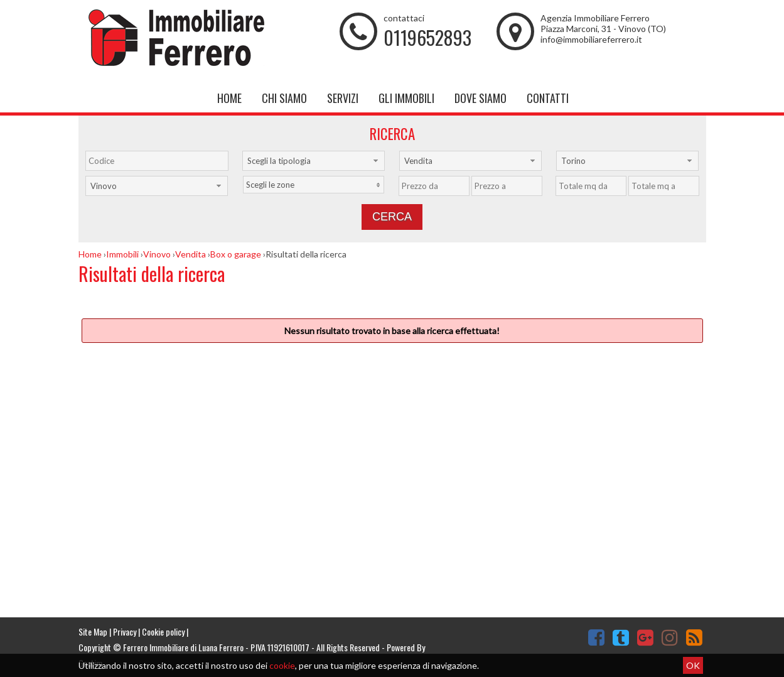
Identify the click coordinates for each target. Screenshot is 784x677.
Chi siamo (284, 98)
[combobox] (314, 161)
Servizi (343, 98)
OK (693, 665)
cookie (282, 665)
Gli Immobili (406, 98)
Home (229, 98)
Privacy (125, 631)
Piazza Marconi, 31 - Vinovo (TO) (603, 29)
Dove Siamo (481, 98)
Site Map (93, 631)
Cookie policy (163, 631)
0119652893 (427, 37)
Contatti (548, 98)
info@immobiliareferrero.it (591, 39)
